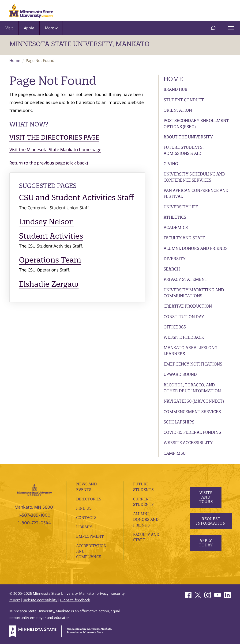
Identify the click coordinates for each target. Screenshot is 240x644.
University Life (181, 207)
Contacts (86, 518)
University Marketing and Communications (194, 293)
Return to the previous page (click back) (49, 163)
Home (15, 61)
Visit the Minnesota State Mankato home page (55, 150)
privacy (103, 594)
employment (90, 536)
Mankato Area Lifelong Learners (190, 351)
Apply (29, 28)
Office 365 (175, 327)
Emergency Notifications (193, 364)
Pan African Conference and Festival (196, 193)
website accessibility (40, 600)
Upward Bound (180, 374)
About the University (188, 137)
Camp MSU (175, 453)
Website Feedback (184, 337)
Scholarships (179, 422)
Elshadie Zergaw (49, 284)
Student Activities (51, 236)
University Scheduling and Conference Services (194, 177)
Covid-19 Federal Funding (192, 432)
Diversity (175, 259)
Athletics (175, 217)
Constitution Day (184, 317)
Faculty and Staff (184, 238)
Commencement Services (192, 412)
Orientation (178, 110)
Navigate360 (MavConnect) (194, 401)
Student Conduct (184, 100)
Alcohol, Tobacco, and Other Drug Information (192, 388)
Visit (9, 28)
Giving (171, 164)
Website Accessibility (188, 443)
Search (172, 269)
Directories (89, 499)
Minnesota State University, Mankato (79, 44)
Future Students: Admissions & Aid (184, 150)
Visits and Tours (206, 497)
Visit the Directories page (54, 137)
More (51, 28)
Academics (176, 227)
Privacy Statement (186, 279)
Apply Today (206, 543)
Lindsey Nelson (47, 222)
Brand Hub (175, 89)
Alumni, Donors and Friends (196, 248)
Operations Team (50, 260)
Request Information (211, 521)
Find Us (84, 508)
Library (84, 527)
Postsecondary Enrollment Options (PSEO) (196, 124)
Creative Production (188, 306)
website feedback (75, 600)
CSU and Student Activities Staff (76, 197)
